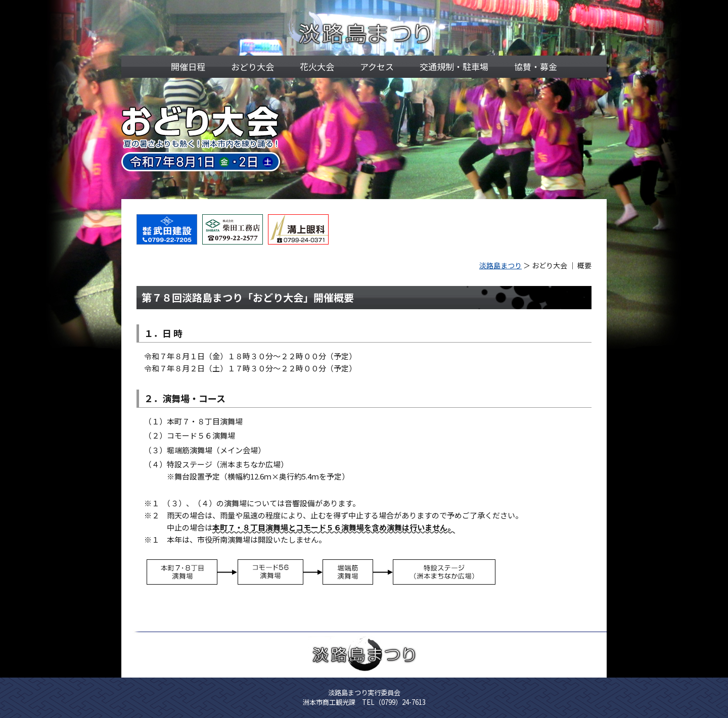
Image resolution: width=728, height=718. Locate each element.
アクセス (377, 66)
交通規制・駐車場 (454, 66)
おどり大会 (253, 66)
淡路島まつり (500, 265)
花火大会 (317, 66)
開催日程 (188, 66)
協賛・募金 (536, 66)
